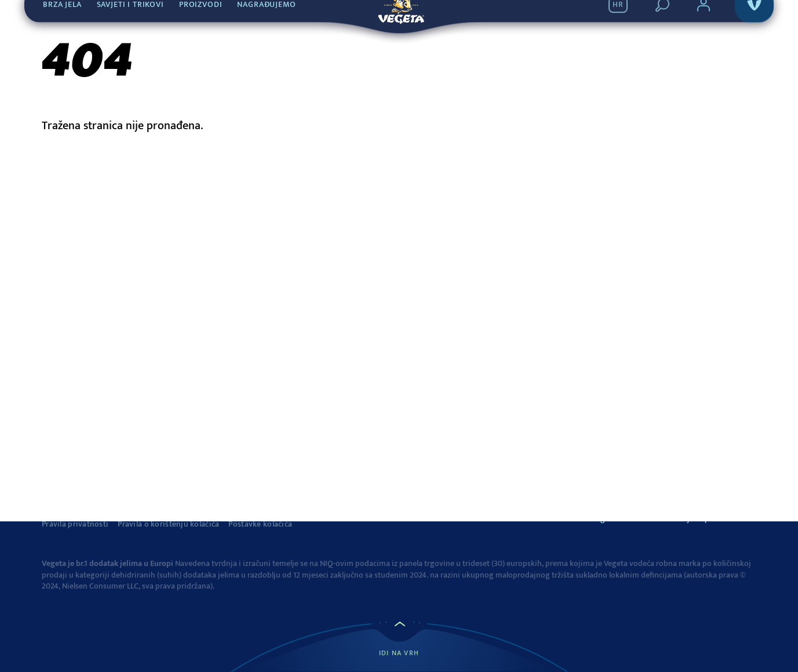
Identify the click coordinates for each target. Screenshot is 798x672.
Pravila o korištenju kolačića (168, 524)
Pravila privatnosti (75, 524)
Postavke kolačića (260, 524)
